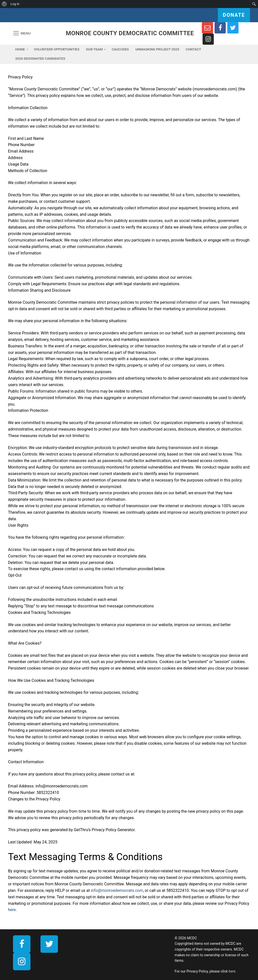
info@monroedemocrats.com (117, 890)
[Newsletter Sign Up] (207, 28)
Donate (234, 15)
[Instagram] (208, 39)
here (12, 910)
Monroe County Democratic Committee (130, 33)
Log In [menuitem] (15, 4)
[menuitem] (4, 4)
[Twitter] (233, 28)
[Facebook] (220, 28)
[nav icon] (22, 33)
